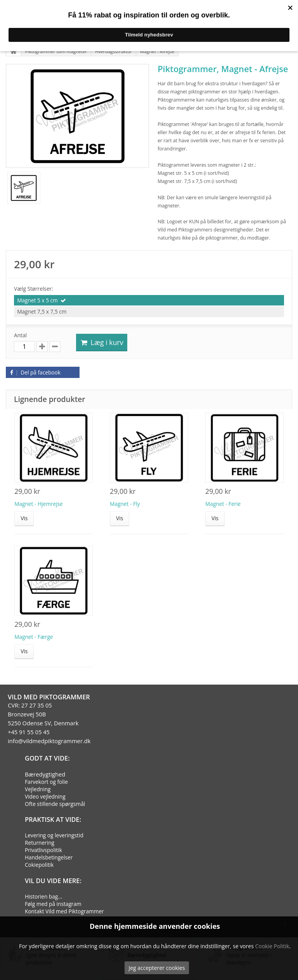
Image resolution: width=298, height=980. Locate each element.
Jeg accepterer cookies (157, 968)
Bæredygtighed (45, 774)
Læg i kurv (102, 342)
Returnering (40, 843)
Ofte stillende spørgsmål (55, 804)
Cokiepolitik (39, 865)
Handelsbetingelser (49, 857)
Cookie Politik (272, 946)
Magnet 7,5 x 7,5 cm (42, 311)
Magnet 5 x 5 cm (37, 300)
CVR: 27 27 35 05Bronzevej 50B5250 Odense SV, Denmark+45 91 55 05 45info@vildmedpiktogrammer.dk (49, 723)
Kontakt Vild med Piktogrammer (64, 911)
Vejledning (38, 789)
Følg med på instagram (53, 904)
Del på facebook (34, 372)
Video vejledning (45, 796)
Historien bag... (43, 896)
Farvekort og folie (46, 782)
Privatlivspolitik (43, 850)
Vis (24, 518)
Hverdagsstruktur (113, 51)
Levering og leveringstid (54, 835)
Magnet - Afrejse (157, 51)
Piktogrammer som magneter (56, 51)
